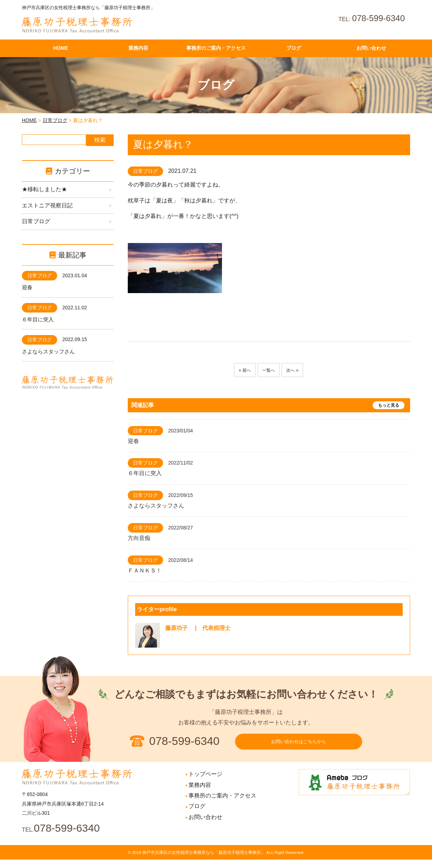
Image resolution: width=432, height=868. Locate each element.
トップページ (205, 783)
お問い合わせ (205, 825)
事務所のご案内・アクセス (222, 804)
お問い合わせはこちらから (299, 746)
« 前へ (241, 370)
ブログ (197, 815)
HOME (29, 120)
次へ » (296, 370)
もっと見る (389, 405)
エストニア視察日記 (47, 205)
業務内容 (200, 793)
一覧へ (269, 370)
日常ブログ (55, 120)
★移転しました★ (44, 189)
